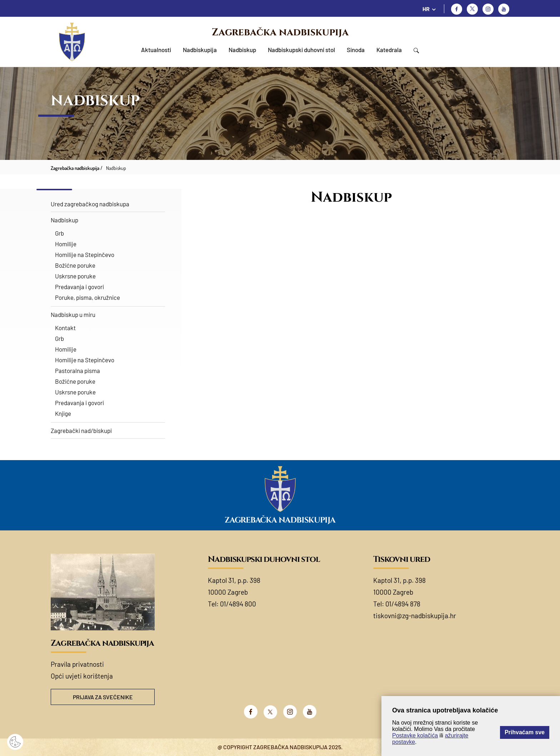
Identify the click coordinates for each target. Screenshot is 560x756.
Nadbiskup (242, 50)
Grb (59, 233)
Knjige (63, 413)
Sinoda (356, 50)
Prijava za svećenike (103, 697)
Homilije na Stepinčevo (85, 254)
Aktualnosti (156, 50)
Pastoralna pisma (77, 371)
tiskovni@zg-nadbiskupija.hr (415, 616)
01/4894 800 (238, 604)
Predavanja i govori (79, 287)
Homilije (66, 244)
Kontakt (65, 328)
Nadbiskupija (200, 50)
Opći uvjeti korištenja (82, 676)
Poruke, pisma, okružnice (87, 297)
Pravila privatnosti (77, 664)
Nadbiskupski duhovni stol (301, 50)
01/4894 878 (403, 604)
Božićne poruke (75, 265)
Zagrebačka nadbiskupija (280, 32)
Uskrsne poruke (75, 276)
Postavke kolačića (415, 735)
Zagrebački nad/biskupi (81, 430)
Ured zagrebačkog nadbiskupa (90, 204)
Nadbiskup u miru (73, 314)
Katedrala (389, 50)
